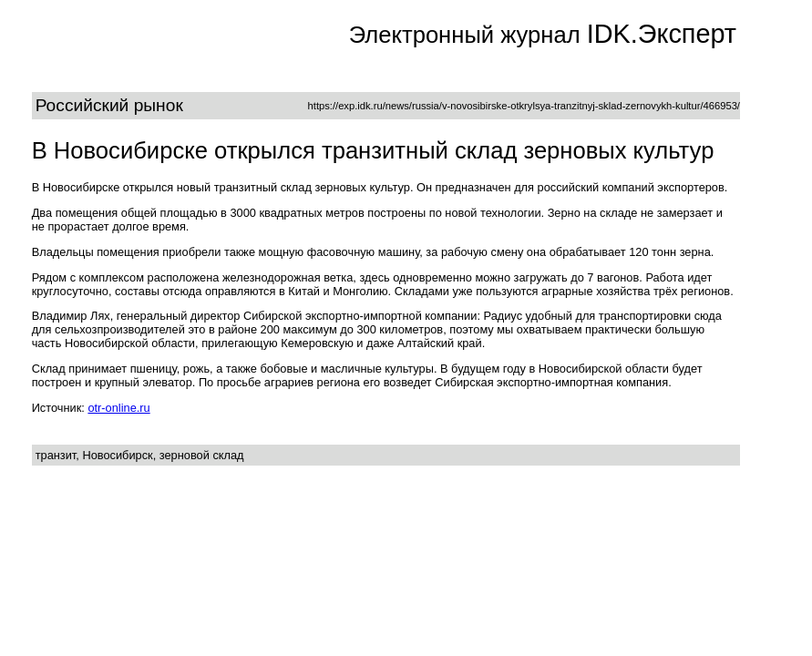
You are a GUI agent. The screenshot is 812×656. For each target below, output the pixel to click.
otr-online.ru (118, 408)
